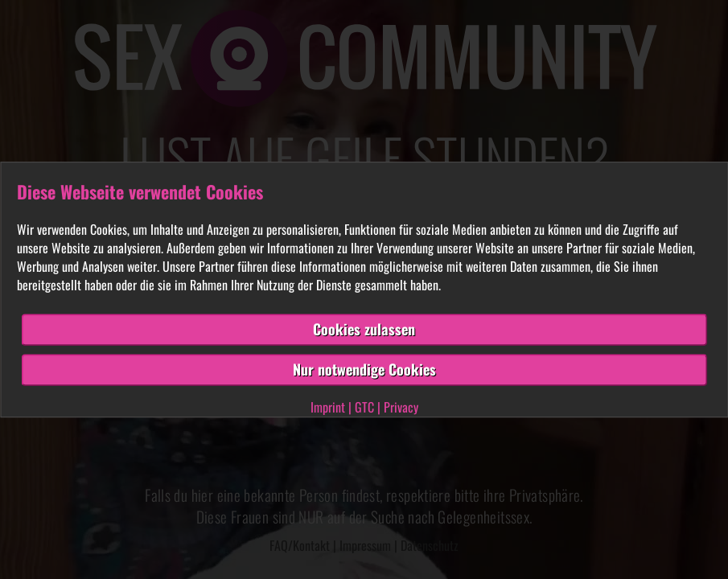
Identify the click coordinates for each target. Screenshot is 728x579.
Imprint (328, 407)
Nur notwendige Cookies (364, 369)
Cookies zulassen (364, 330)
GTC (364, 407)
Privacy (401, 407)
